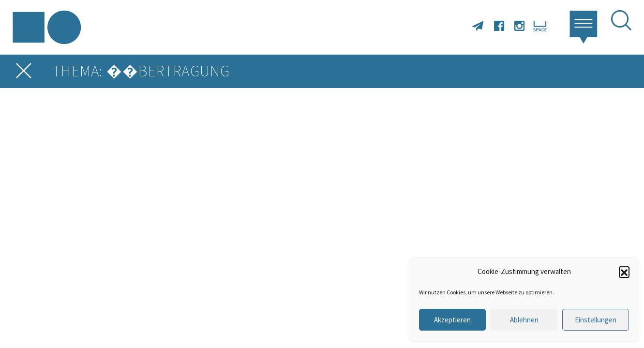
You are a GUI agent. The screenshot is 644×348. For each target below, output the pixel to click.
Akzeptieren (452, 320)
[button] (624, 272)
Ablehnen (524, 320)
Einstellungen (596, 320)
